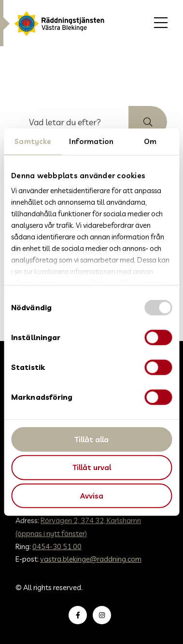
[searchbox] (72, 122)
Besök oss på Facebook (80, 615)
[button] (148, 122)
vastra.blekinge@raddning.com (91, 559)
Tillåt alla (91, 439)
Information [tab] (91, 141)
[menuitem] (161, 23)
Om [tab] (150, 141)
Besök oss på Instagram (104, 615)
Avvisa (92, 496)
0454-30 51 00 (57, 546)
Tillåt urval (92, 467)
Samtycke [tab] (33, 141)
